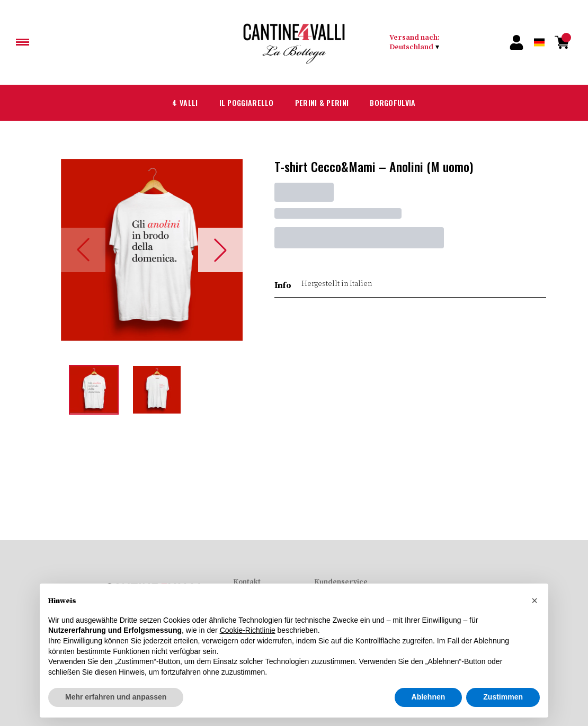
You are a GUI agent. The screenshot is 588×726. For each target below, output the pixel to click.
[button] (534, 600)
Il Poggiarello (239, 103)
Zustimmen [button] (503, 697)
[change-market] (439, 42)
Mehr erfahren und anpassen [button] (116, 697)
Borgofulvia (403, 103)
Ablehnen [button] (429, 697)
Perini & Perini (324, 103)
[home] (294, 42)
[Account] (517, 42)
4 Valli (171, 103)
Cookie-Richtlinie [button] (248, 630)
